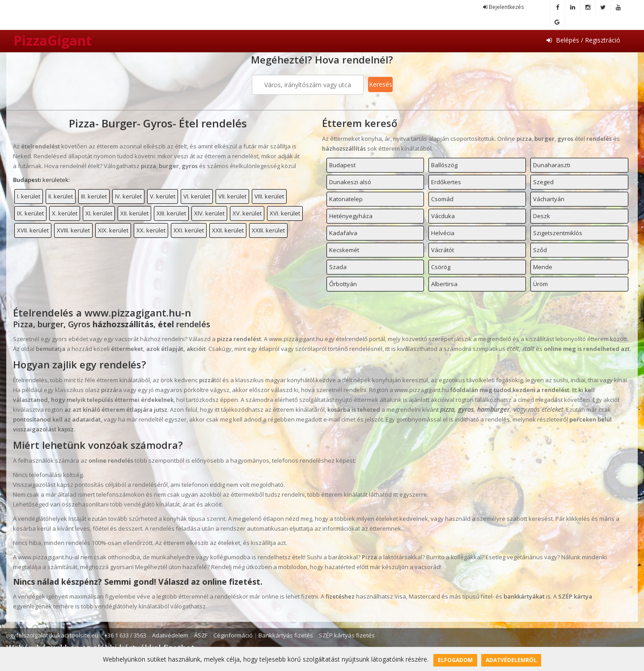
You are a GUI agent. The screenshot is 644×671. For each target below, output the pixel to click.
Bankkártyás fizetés (286, 635)
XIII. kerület (171, 213)
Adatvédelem (170, 635)
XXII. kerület (228, 230)
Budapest (342, 165)
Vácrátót (443, 250)
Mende (543, 267)
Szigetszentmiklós (558, 233)
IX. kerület (30, 213)
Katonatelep (346, 199)
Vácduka (443, 216)
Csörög (441, 267)
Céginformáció (233, 635)
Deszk (542, 216)
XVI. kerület (285, 213)
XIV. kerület (209, 213)
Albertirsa (444, 284)
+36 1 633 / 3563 (125, 635)
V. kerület (163, 196)
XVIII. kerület (73, 230)
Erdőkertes (446, 182)
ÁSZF (201, 635)
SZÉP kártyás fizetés (347, 635)
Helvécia (443, 233)
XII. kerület (134, 213)
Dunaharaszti (552, 165)
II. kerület (61, 196)
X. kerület (65, 213)
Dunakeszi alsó (350, 182)
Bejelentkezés (503, 7)
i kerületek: (41, 180)
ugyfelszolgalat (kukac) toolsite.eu (52, 635)
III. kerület (94, 196)
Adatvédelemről (511, 660)
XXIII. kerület (268, 230)
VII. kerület (232, 196)
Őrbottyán (343, 284)
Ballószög (444, 165)
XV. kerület (247, 213)
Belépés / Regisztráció (583, 40)
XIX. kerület (113, 230)
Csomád (442, 199)
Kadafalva (343, 233)
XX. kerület (151, 230)
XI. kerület (99, 213)
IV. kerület (128, 196)
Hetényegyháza (351, 216)
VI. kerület (197, 196)
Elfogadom (455, 660)
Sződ (540, 250)
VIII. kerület (269, 196)
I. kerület (29, 196)
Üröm (540, 284)
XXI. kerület (189, 230)
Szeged (543, 182)
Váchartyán (549, 199)
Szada (338, 267)
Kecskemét (344, 250)
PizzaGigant (53, 40)
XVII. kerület (33, 230)
